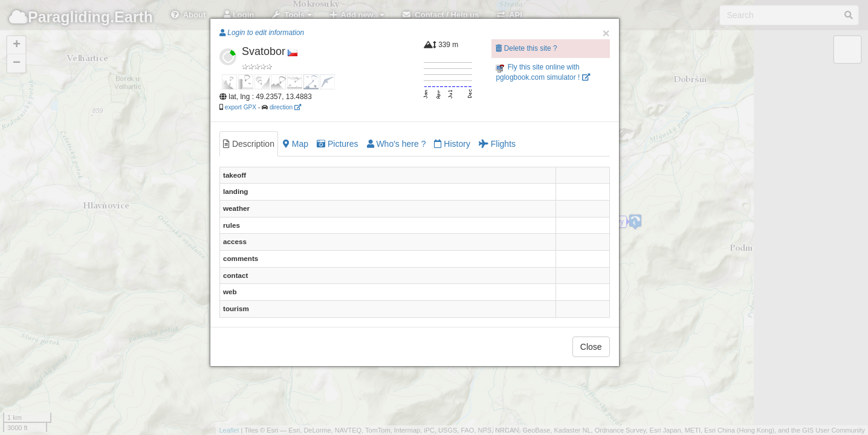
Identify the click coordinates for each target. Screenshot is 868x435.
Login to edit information (262, 33)
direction (285, 107)
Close (591, 347)
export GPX (241, 107)
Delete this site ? (526, 48)
